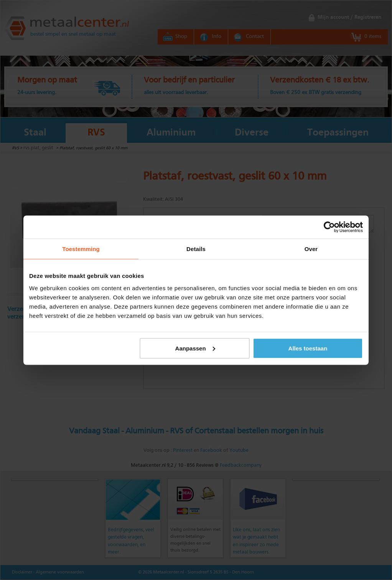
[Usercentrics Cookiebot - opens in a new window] (329, 227)
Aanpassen (195, 348)
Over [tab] (311, 249)
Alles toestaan (308, 348)
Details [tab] (196, 249)
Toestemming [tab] (81, 249)
